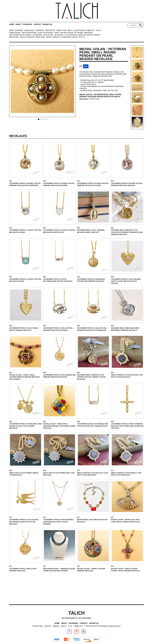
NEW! (11, 30)
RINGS (59, 30)
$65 (78, 373)
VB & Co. (82, 37)
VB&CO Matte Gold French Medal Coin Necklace (24, 474)
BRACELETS (50, 30)
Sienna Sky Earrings (29, 33)
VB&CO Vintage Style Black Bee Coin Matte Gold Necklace (127, 376)
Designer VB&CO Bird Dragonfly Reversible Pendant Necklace (125, 329)
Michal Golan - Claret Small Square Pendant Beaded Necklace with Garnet (25, 377)
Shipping (56, 626)
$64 (44, 373)
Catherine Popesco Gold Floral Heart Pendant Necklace (24, 329)
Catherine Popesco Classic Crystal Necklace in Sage (25, 280)
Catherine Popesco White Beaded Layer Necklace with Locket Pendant (58, 522)
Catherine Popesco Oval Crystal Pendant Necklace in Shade (58, 329)
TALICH (76, 613)
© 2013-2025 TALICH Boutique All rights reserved (102, 626)
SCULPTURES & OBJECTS (84, 30)
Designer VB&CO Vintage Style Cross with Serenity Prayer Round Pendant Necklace (127, 232)
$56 (11, 277)
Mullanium (56, 37)
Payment (48, 626)
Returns (64, 626)
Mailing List (78, 626)
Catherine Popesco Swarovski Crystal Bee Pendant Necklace (91, 280)
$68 (78, 422)
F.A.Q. (70, 626)
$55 (78, 228)
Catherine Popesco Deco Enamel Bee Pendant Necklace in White (59, 376)
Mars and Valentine (27, 37)
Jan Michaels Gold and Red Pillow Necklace (92, 521)
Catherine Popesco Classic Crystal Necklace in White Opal (59, 231)
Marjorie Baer (14, 37)
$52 (11, 181)
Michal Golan (40, 37)
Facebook (27, 24)
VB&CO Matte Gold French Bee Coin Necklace (59, 474)
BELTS (70, 30)
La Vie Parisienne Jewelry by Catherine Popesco (82, 35)
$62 (11, 373)
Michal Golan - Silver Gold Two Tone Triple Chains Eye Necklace (125, 521)
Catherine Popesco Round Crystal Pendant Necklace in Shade (59, 184)
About (18, 24)
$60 (112, 326)
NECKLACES (29, 30)
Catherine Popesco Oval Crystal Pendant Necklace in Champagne (92, 329)
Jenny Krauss (48, 35)
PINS (65, 30)
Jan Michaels (37, 35)
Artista (56, 33)
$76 (112, 566)
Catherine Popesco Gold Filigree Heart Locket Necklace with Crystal (126, 281)
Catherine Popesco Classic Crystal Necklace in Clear (25, 231)
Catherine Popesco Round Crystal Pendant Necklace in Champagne (25, 184)
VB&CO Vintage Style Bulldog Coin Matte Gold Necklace (92, 474)
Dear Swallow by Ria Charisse (20, 35)
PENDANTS (40, 30)
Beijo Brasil (88, 33)
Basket (47, 24)
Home (12, 24)
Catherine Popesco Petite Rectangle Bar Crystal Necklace (58, 280)
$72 (44, 517)
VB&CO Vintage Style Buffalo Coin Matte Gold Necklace (126, 474)
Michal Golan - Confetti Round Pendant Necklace (91, 570)
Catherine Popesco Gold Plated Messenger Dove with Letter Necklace (24, 522)
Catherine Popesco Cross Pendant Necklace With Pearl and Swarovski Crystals (127, 426)
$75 (44, 566)
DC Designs (79, 33)
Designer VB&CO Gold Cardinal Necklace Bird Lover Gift (91, 231)
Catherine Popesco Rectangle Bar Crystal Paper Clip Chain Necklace (93, 425)
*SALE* (98, 30)
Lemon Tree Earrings (45, 33)
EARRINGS (19, 30)
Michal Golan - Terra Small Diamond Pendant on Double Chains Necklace (59, 426)
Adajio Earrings (15, 33)
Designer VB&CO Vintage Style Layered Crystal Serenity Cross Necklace (91, 377)
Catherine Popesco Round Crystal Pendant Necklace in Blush (127, 184)
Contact (37, 24)
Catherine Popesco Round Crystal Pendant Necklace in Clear (93, 184)
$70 (78, 471)
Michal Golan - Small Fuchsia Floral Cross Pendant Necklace (125, 570)
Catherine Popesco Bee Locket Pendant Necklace (23, 570)
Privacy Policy (38, 626)
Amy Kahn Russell (66, 33)
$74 (11, 566)
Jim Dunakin (59, 35)
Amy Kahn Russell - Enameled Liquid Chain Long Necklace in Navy (59, 570)
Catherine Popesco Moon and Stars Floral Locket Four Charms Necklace (26, 426)
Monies (49, 37)
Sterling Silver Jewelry (69, 37)
